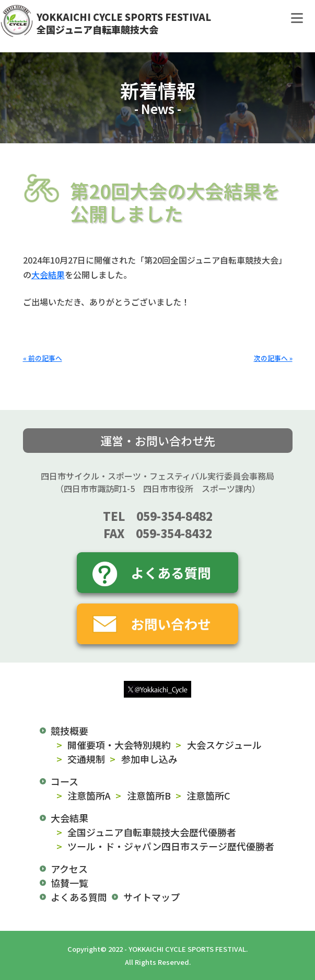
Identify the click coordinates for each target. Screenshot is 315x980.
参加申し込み (149, 759)
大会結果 (48, 275)
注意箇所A (89, 795)
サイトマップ (151, 897)
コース (65, 781)
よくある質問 (79, 897)
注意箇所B (149, 795)
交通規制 (86, 759)
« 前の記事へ (43, 358)
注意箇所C (208, 795)
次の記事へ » (273, 358)
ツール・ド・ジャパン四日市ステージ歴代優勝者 (171, 846)
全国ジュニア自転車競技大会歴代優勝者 (152, 832)
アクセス (69, 869)
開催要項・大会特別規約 (119, 745)
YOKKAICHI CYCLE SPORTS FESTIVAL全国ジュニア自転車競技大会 (124, 23)
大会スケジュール (224, 745)
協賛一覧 (69, 883)
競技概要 (69, 731)
